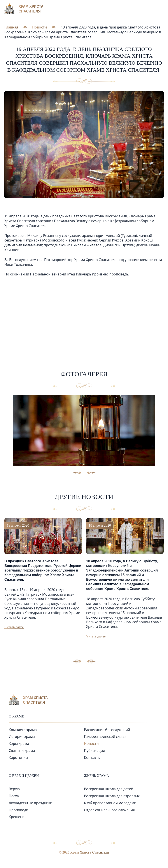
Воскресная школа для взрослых (112, 796)
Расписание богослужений (107, 730)
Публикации (94, 751)
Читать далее (14, 627)
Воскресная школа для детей (109, 789)
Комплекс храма (23, 730)
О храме (16, 716)
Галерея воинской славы (105, 737)
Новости (91, 744)
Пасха (14, 796)
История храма (22, 737)
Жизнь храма (96, 776)
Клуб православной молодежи (110, 803)
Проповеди (18, 810)
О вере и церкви (24, 776)
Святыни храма (22, 751)
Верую (14, 789)
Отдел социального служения (109, 810)
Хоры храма (19, 744)
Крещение (18, 817)
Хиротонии (18, 758)
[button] (91, 661)
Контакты (92, 758)
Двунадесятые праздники (31, 803)
